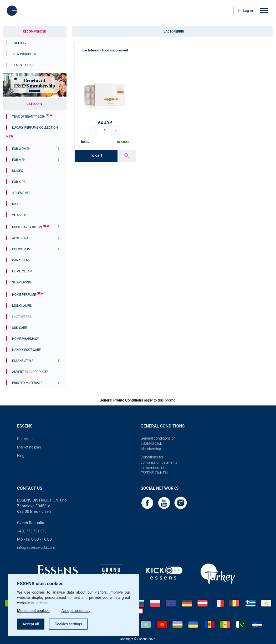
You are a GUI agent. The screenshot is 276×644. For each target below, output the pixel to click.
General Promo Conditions (121, 400)
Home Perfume (28, 295)
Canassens (21, 260)
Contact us (30, 488)
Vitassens (20, 215)
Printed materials (27, 383)
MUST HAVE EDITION (31, 227)
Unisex (17, 171)
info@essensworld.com (36, 547)
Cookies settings (68, 624)
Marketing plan (29, 447)
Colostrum (21, 249)
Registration (27, 439)
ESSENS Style (23, 361)
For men (19, 160)
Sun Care (19, 328)
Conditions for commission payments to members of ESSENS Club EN (159, 465)
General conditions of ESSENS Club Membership (158, 444)
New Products (24, 54)
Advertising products (30, 372)
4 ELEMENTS (21, 193)
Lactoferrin (22, 317)
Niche (17, 204)
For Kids (19, 182)
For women (21, 149)
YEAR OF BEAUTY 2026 (32, 117)
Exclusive (20, 43)
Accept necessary (76, 611)
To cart (96, 155)
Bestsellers (22, 65)
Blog (21, 456)
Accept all (31, 624)
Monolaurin (22, 306)
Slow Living (22, 282)
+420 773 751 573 (32, 531)
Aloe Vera (20, 238)
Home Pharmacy (25, 339)
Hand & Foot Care (26, 350)
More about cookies (33, 611)
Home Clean (22, 271)
